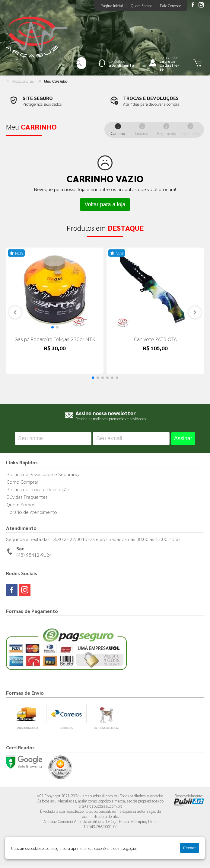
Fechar (189, 848)
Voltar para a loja (105, 204)
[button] (52, 330)
